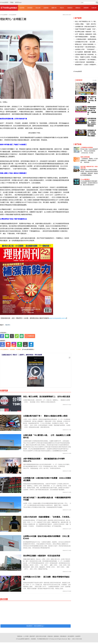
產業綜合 (78, 8)
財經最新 (30, 8)
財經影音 (70, 8)
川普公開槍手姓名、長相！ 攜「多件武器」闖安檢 (92, 100)
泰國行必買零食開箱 (85, 157)
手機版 (12, 1)
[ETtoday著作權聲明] (28, 349)
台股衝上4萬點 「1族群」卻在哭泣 (86, 24)
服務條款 (57, 636)
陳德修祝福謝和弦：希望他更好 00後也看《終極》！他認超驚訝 (92, 110)
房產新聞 (86, 8)
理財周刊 (8, 325)
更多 (94, 80)
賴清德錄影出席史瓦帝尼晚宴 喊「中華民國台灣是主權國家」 (92, 133)
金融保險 (46, 8)
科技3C (62, 8)
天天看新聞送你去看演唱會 (87, 147)
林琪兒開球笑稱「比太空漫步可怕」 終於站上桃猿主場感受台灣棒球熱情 (92, 122)
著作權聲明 (71, 636)
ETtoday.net (53, 639)
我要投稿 (20, 636)
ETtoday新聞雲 (4, 1)
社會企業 (94, 8)
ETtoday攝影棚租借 (85, 179)
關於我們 (32, 636)
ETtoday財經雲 (78, 71)
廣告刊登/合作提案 (41, 636)
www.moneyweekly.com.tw (58, 318)
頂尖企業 (38, 8)
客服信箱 (50, 636)
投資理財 (22, 8)
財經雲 (9, 8)
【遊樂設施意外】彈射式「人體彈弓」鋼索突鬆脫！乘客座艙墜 (21, 355)
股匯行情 (54, 8)
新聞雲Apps (18, 1)
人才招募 (26, 636)
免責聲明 (78, 636)
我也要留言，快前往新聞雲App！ (36, 626)
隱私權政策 (63, 636)
